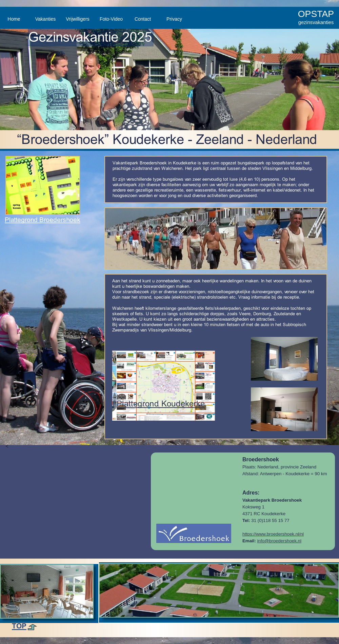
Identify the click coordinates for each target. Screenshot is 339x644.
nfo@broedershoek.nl (280, 541)
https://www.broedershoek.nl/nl (273, 534)
